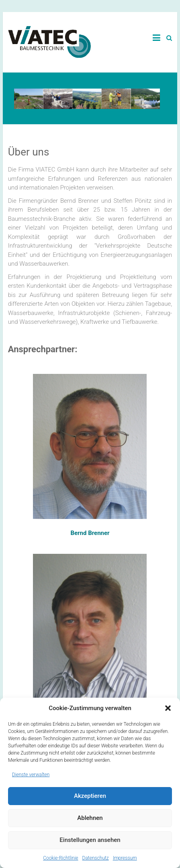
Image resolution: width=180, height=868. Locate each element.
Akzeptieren (90, 796)
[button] (168, 708)
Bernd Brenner (90, 533)
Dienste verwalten (31, 775)
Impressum (125, 858)
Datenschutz (96, 858)
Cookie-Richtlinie (60, 858)
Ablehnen (90, 818)
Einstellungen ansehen (90, 840)
